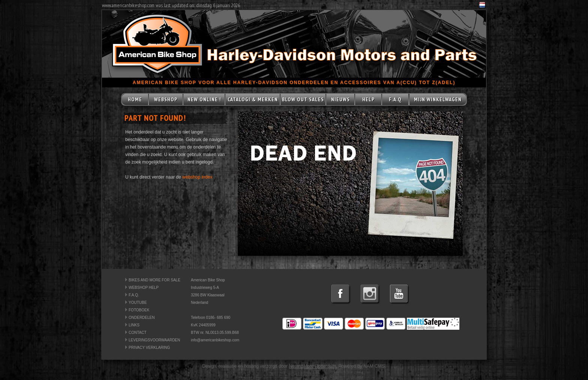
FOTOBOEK (139, 310)
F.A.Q (395, 99)
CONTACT (138, 333)
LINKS (134, 325)
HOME (135, 99)
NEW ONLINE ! (204, 99)
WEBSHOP (166, 99)
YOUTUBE (138, 303)
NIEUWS (340, 99)
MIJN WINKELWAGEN (438, 99)
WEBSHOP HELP (144, 288)
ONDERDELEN (142, 318)
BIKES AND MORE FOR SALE (154, 280)
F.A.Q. (134, 295)
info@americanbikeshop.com (215, 340)
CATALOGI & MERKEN (253, 99)
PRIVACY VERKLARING (149, 348)
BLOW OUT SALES (303, 99)
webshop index (197, 177)
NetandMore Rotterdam (312, 366)
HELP (368, 99)
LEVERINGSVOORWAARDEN (154, 340)
